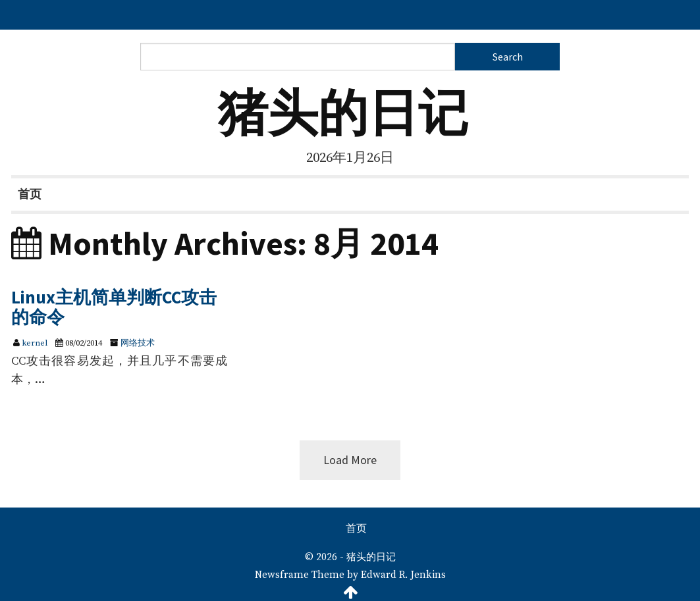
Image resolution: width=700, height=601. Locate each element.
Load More (350, 460)
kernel (35, 343)
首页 (30, 194)
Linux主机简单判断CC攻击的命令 (114, 307)
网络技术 (138, 343)
